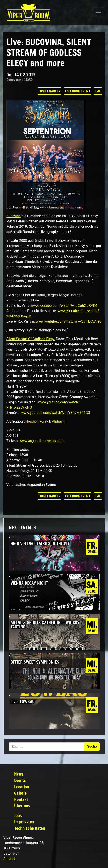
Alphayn (58, 421)
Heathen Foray (37, 421)
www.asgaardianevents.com (41, 441)
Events (20, 780)
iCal (98, 91)
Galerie (20, 793)
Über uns (22, 806)
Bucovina (13, 216)
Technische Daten (30, 828)
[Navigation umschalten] (98, 13)
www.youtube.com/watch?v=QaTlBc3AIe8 (69, 321)
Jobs (18, 815)
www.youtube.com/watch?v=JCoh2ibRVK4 (64, 306)
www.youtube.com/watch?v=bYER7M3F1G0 (55, 413)
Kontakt (21, 799)
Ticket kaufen (49, 91)
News (19, 774)
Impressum (24, 822)
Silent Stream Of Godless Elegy (30, 339)
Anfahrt (9, 859)
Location (22, 787)
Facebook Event (78, 91)
